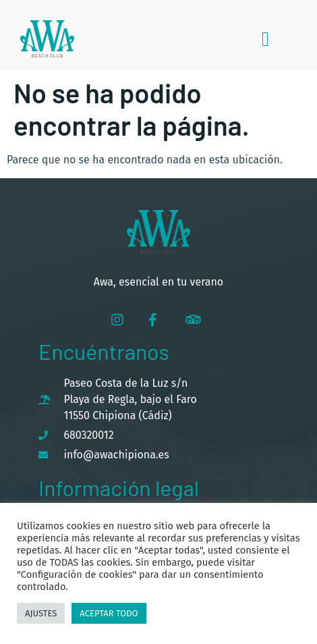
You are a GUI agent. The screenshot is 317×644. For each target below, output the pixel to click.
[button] (266, 39)
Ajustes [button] (41, 613)
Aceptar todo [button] (109, 613)
